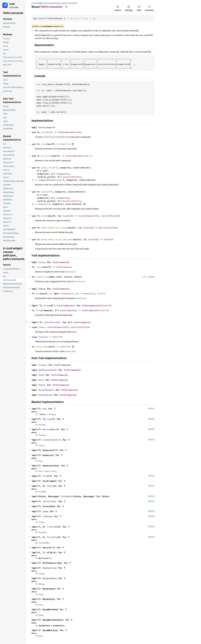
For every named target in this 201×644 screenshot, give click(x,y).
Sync (41, 380)
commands (72, 3)
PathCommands (47, 127)
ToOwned (48, 516)
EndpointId (92, 216)
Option (103, 228)
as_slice (46, 156)
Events (42, 204)
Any (45, 409)
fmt (38, 294)
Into (50, 486)
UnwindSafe (46, 395)
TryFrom (52, 527)
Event (81, 216)
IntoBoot (67, 496)
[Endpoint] (63, 174)
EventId (67, 216)
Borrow (47, 419)
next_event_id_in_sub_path (57, 239)
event (44, 216)
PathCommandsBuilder (70, 132)
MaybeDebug (50, 578)
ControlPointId (110, 216)
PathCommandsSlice (76, 156)
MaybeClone (50, 568)
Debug (42, 289)
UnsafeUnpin (46, 390)
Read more (71, 272)
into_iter (42, 347)
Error (101, 294)
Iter (63, 144)
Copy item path (66, 7)
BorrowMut (49, 429)
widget (40, 3)
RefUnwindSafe (48, 370)
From (47, 306)
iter (44, 144)
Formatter (66, 294)
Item (41, 327)
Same (46, 511)
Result (87, 294)
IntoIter (44, 337)
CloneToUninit (52, 440)
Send (41, 375)
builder (46, 132)
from (38, 310)
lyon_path (61, 3)
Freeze (43, 365)
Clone (42, 262)
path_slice (47, 168)
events (45, 192)
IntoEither (50, 501)
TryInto (52, 537)
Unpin (42, 385)
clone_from (42, 277)
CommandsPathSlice (49, 180)
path (53, 3)
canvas (47, 3)
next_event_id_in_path (54, 228)
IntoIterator (53, 322)
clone (39, 267)
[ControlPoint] (72, 177)
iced (12, 4)
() (94, 294)
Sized (52, 414)
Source (151, 277)
